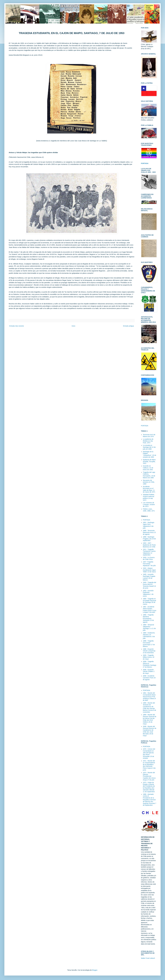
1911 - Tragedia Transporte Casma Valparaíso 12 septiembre (149, 552)
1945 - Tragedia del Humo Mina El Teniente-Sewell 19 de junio (150, 585)
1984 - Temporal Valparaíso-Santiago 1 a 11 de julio (149, 627)
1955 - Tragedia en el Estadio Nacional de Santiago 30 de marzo (149, 601)
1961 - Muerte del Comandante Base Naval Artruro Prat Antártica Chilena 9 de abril (149, 697)
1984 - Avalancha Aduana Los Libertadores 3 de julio (149, 636)
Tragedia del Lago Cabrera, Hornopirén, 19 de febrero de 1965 (149, 475)
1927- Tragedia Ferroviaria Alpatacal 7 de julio (149, 564)
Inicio (73, 326)
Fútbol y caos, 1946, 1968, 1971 (149, 510)
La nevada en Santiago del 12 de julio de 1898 (149, 447)
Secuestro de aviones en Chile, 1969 (149, 482)
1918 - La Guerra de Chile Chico (149, 558)
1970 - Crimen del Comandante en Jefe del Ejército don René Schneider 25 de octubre (149, 754)
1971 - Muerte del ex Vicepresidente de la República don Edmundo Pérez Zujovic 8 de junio (149, 765)
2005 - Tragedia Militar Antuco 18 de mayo (149, 657)
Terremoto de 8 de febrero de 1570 (149, 436)
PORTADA (145, 426)
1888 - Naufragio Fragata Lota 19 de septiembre (149, 539)
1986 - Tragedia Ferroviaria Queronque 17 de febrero (149, 644)
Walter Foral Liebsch (148, 958)
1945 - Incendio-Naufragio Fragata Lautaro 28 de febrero (149, 577)
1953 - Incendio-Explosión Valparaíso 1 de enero (148, 593)
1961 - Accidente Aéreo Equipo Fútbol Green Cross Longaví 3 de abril (150, 609)
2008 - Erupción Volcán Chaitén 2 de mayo (149, 672)
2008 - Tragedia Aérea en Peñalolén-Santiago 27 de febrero (150, 664)
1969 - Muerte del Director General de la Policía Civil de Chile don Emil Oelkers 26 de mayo (150, 719)
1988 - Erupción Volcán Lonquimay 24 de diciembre (149, 651)
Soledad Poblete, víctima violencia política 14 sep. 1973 (149, 497)
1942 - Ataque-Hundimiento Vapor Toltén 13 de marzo (149, 570)
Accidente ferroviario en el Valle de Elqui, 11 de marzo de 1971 (149, 489)
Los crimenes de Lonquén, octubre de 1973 (149, 504)
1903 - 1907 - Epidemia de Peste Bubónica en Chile (149, 545)
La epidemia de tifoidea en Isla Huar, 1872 (148, 441)
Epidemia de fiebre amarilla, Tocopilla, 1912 (149, 462)
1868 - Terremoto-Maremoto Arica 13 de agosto (149, 532)
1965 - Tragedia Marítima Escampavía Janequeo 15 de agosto (148, 618)
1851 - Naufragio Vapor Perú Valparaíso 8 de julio (149, 525)
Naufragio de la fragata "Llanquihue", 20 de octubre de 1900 (150, 454)
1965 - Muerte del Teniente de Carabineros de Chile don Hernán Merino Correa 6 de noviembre (150, 707)
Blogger (95, 970)
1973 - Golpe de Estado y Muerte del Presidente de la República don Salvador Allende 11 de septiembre (149, 787)
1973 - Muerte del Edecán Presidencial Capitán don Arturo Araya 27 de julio (149, 776)
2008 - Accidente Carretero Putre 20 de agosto (149, 678)
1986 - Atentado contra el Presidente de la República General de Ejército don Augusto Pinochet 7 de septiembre (150, 800)
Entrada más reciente (17, 326)
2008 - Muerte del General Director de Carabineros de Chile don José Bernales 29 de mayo (150, 731)
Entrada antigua (128, 326)
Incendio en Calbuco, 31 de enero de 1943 (148, 468)
